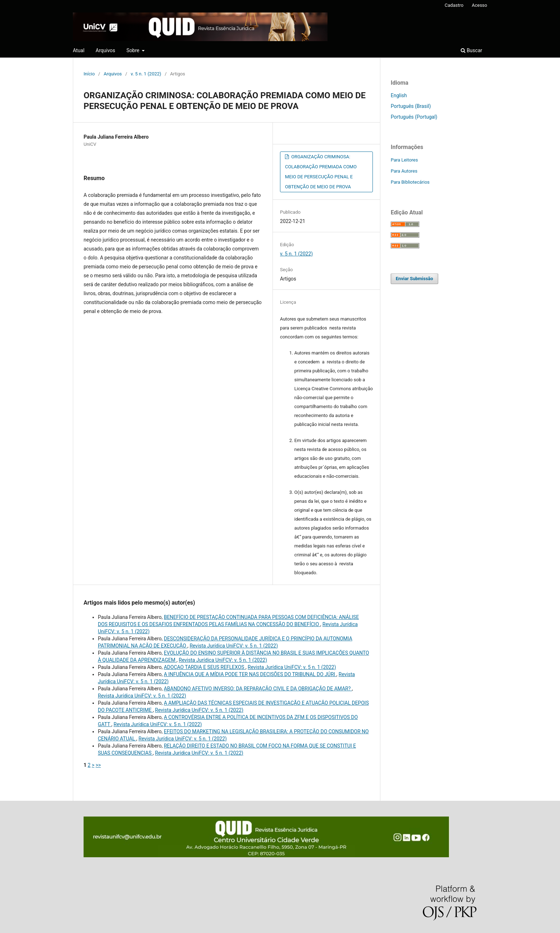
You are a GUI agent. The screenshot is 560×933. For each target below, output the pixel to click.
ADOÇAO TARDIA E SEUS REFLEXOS (205, 667)
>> (98, 765)
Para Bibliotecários (410, 182)
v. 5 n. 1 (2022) (146, 74)
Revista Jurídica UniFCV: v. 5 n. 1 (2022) (234, 646)
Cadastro (454, 5)
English (399, 95)
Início (89, 74)
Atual (79, 50)
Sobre (134, 50)
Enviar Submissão (414, 279)
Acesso (479, 5)
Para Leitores (404, 160)
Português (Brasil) (411, 106)
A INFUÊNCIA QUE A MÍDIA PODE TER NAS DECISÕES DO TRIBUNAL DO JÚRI (250, 674)
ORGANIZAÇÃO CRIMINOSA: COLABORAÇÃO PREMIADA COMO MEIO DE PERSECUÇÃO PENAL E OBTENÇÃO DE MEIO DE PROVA (321, 172)
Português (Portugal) (414, 117)
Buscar (471, 50)
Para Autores (404, 171)
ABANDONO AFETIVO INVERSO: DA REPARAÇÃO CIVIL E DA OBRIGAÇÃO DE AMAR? (258, 689)
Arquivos (106, 50)
